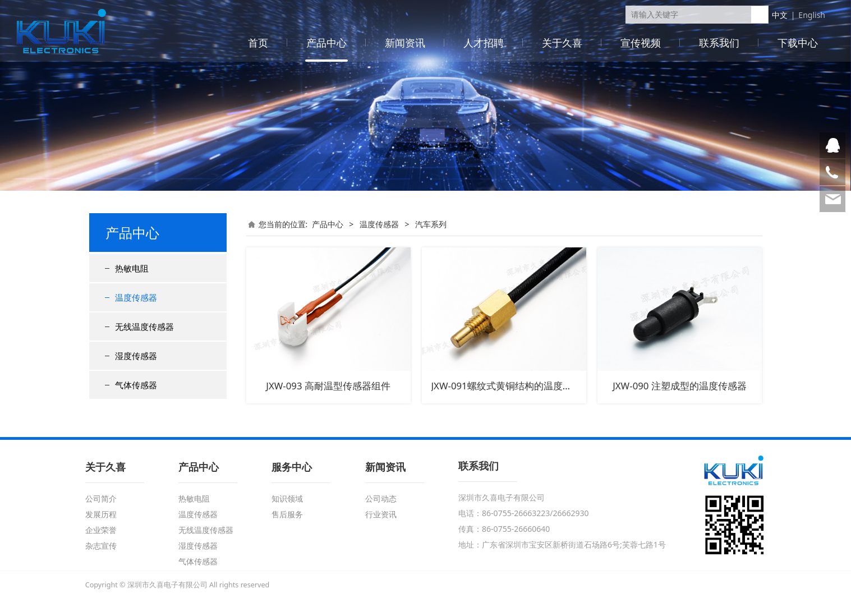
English (812, 15)
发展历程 (101, 514)
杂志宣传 (101, 546)
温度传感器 (136, 297)
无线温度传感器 (144, 327)
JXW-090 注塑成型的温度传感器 (680, 386)
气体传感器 (136, 385)
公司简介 (101, 498)
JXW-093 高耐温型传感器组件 (328, 386)
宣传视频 (641, 43)
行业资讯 (381, 514)
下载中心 (798, 43)
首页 (258, 43)
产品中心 (326, 43)
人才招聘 (484, 43)
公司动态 (381, 498)
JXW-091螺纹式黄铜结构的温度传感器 (511, 386)
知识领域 (287, 498)
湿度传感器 (136, 356)
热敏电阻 (132, 268)
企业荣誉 (101, 530)
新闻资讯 (405, 43)
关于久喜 (562, 43)
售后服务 (287, 514)
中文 (780, 15)
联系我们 (719, 43)
